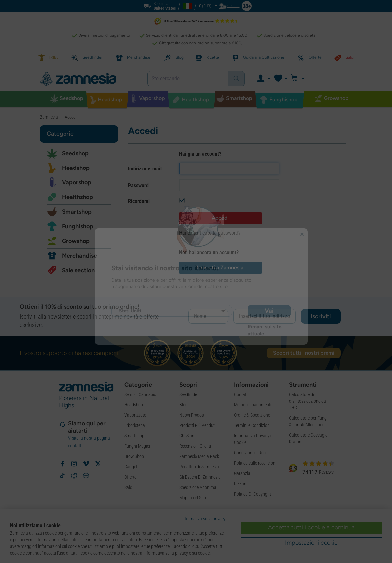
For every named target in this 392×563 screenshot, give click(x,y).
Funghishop (78, 226)
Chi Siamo (189, 436)
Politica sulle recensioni (255, 463)
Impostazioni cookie (311, 543)
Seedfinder (189, 394)
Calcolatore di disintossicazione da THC (307, 401)
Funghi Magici (137, 446)
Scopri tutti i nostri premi (304, 353)
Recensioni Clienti (195, 446)
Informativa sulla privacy (203, 519)
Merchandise (79, 256)
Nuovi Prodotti (192, 415)
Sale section (78, 270)
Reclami (241, 484)
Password (138, 186)
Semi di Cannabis (140, 394)
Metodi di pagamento (253, 405)
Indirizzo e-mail (145, 169)
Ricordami (139, 201)
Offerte (130, 477)
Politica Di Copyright (253, 494)
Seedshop (75, 153)
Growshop (76, 241)
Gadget (131, 467)
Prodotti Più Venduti (197, 425)
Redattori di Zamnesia (199, 467)
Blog (183, 405)
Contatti (241, 394)
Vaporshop (77, 182)
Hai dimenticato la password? (210, 233)
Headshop (76, 168)
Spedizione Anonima (198, 487)
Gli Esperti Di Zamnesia (200, 477)
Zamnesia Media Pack (199, 456)
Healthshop (77, 197)
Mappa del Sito (193, 498)
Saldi (129, 487)
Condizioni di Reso (251, 453)
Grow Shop (134, 456)
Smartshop (77, 212)
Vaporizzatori (136, 415)
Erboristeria (135, 425)
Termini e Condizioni (252, 425)
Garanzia (242, 473)
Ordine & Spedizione (252, 415)
